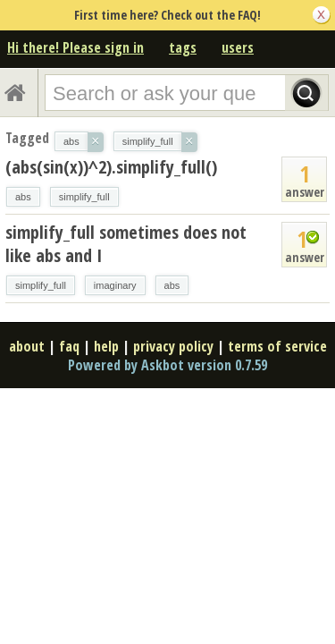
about (27, 346)
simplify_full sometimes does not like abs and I (126, 244)
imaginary (115, 285)
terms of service (277, 346)
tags (183, 47)
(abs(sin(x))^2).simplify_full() (111, 167)
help (106, 346)
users (238, 47)
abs (23, 197)
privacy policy (173, 346)
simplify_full (84, 197)
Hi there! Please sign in (75, 47)
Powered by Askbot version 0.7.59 (167, 365)
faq (69, 346)
